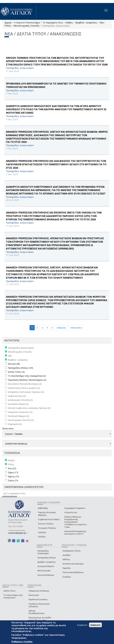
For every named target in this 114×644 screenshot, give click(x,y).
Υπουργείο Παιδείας (47, 528)
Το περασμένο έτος (53, 22)
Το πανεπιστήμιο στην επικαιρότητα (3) (27, 376)
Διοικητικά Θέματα (46, 566)
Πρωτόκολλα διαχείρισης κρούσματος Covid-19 (75, 533)
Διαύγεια (42, 532)
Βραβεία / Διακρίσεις (86, 22)
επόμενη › (62, 328)
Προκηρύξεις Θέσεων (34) (20, 368)
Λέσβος (69, 22)
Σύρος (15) (13, 480)
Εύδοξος (42, 537)
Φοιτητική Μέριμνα (46, 575)
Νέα (102, 22)
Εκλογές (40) (14, 364)
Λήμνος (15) (14, 476)
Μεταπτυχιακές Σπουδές (27, 26)
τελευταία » (76, 328)
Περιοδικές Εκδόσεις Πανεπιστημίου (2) (27, 380)
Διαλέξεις (67, 555)
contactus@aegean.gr (18, 533)
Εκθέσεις (66, 559)
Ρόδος (8, 26)
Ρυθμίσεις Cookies (22, 642)
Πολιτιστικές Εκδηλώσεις (73, 572)
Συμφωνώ (82, 625)
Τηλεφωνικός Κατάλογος (39, 591)
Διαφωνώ (96, 625)
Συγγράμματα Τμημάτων (75, 508)
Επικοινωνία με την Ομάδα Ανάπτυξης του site (40, 619)
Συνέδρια (67, 577)
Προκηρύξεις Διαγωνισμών (43, 552)
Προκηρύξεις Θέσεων (47, 558)
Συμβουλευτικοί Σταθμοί (49, 519)
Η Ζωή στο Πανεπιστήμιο (27, 22)
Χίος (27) (12, 468)
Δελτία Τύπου (9, 591)
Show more (8, 429)
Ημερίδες (67, 568)
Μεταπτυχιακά (44, 571)
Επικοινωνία (34, 595)
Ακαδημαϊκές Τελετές (72, 551)
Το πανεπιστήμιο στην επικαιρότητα (13, 596)
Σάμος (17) (13, 472)
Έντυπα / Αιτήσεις (46, 524)
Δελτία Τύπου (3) (16, 372)
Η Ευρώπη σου (71, 512)
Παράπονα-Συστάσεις (38, 599)
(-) (5, 493)
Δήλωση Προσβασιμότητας (36, 612)
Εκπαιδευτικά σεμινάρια (73, 564)
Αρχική (8, 22)
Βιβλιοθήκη (43, 508)
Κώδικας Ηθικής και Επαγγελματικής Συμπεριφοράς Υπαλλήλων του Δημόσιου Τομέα (76, 522)
